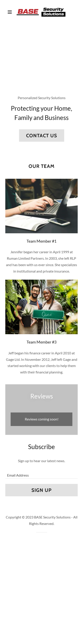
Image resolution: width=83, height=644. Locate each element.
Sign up (41, 490)
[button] (11, 12)
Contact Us (42, 136)
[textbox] (41, 473)
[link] (41, 12)
